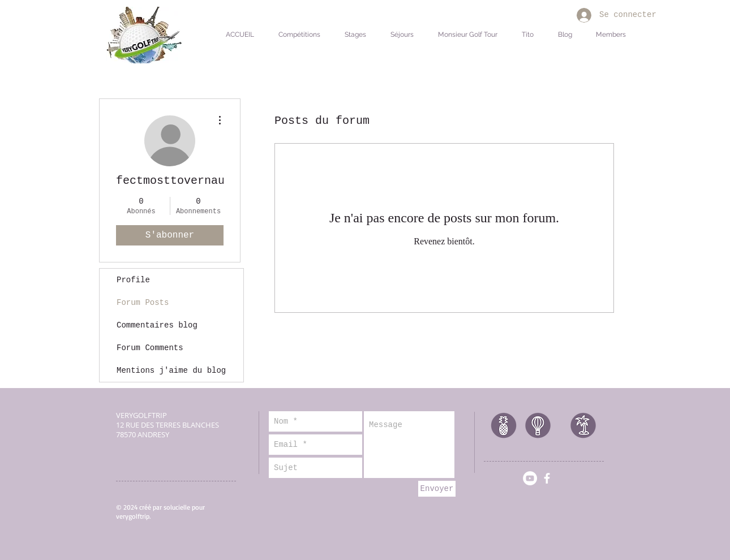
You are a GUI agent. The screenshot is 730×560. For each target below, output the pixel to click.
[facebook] (547, 478)
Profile (133, 280)
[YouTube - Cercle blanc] (530, 478)
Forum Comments (150, 348)
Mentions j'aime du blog (171, 371)
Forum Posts (143, 303)
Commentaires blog (157, 325)
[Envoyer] (437, 489)
